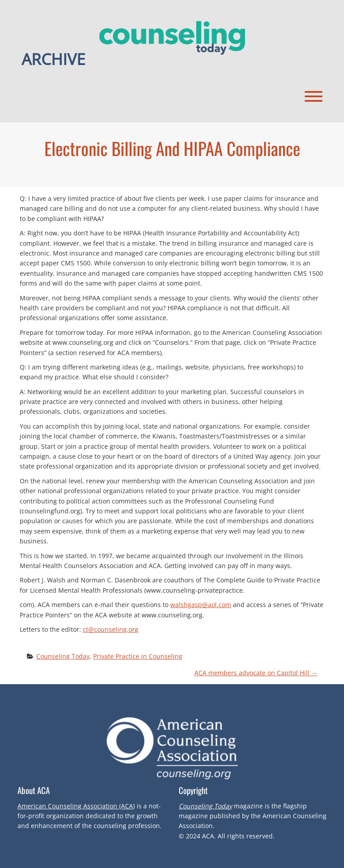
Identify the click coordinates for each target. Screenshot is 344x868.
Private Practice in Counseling (138, 656)
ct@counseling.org (111, 629)
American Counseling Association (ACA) (76, 806)
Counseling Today (63, 656)
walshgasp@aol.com (201, 605)
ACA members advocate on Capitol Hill (256, 673)
